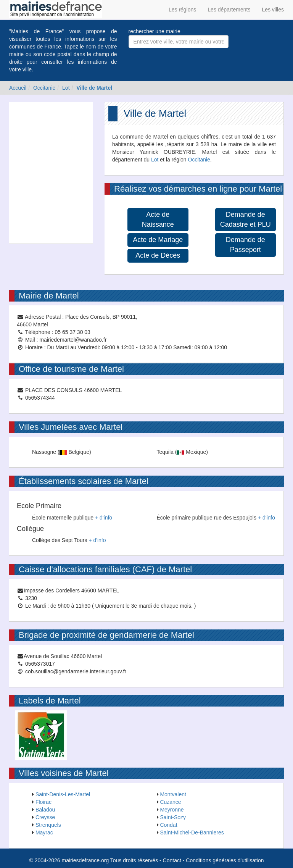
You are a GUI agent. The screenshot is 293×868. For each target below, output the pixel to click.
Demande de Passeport (246, 245)
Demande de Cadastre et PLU (246, 219)
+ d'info (104, 518)
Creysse (45, 817)
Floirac (43, 802)
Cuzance (170, 802)
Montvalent (173, 794)
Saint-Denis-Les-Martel (63, 794)
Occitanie (44, 88)
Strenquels (48, 825)
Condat (168, 825)
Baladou (45, 810)
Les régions (182, 10)
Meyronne (172, 810)
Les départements (229, 10)
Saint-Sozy (173, 817)
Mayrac (44, 833)
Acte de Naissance (158, 219)
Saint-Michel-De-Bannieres (192, 833)
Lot (66, 88)
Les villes (273, 10)
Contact (172, 860)
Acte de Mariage (158, 240)
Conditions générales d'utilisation (225, 860)
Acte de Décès (158, 255)
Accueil (18, 88)
